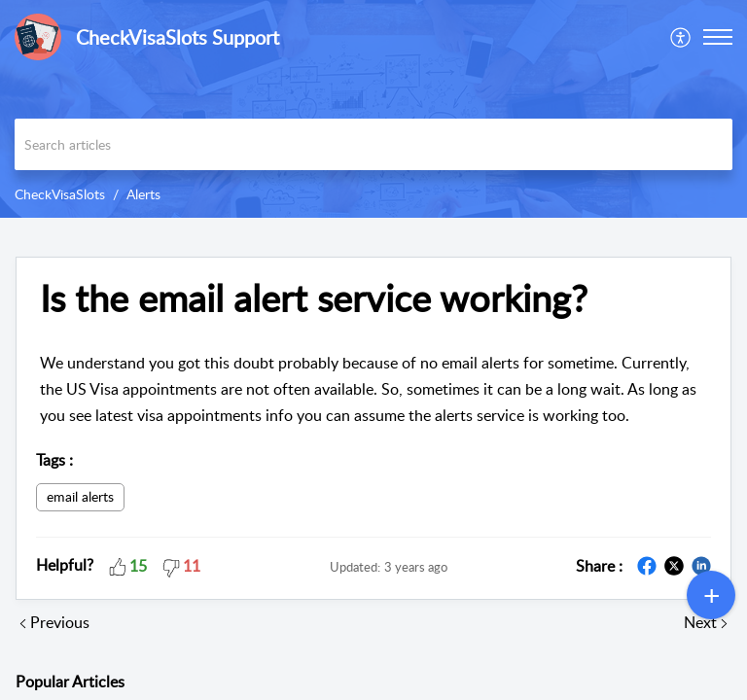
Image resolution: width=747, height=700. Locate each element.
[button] (718, 37)
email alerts (80, 496)
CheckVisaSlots (60, 194)
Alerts (143, 194)
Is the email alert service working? (314, 298)
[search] (373, 144)
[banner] (373, 109)
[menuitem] (681, 37)
